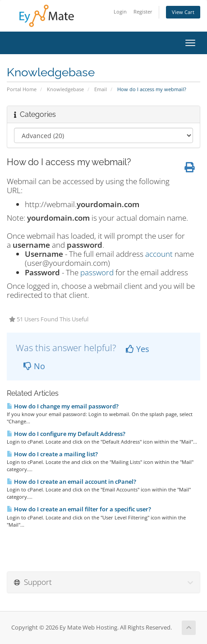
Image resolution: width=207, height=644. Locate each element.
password (97, 272)
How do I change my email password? (63, 406)
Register (143, 12)
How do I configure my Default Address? (66, 434)
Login (120, 12)
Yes (138, 349)
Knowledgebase (65, 89)
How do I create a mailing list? (52, 454)
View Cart (183, 12)
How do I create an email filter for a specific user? (79, 509)
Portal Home (22, 89)
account (159, 254)
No (34, 366)
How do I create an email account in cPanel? (71, 482)
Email (101, 89)
